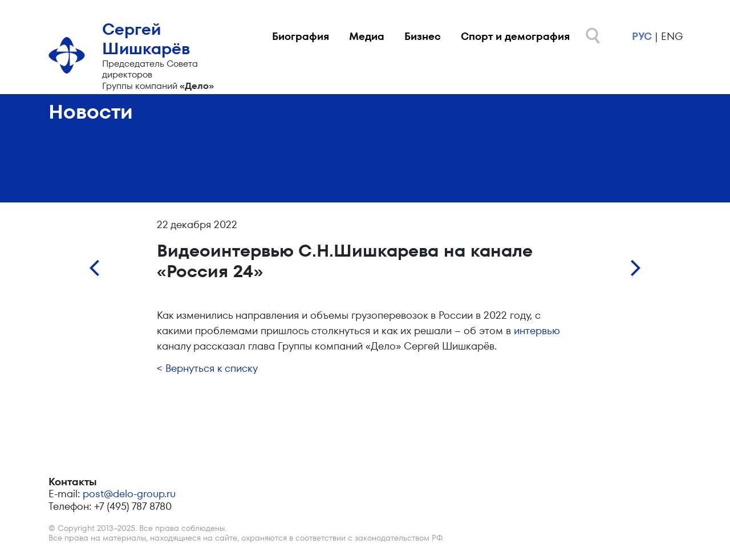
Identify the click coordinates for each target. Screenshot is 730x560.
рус (642, 36)
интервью (537, 330)
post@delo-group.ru (129, 494)
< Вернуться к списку (207, 368)
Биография (301, 36)
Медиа (367, 36)
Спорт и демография (515, 36)
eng (672, 36)
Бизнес (423, 36)
